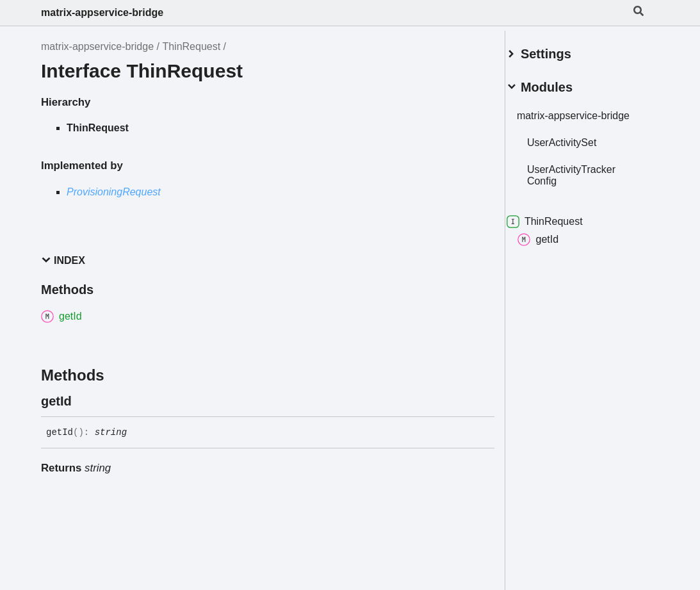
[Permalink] (83, 401)
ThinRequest (191, 46)
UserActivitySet (577, 149)
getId (553, 246)
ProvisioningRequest (114, 192)
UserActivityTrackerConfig (587, 182)
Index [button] (63, 260)
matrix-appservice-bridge (102, 12)
